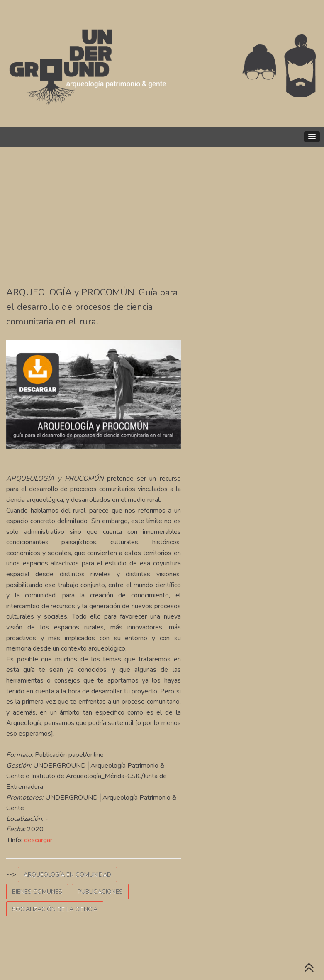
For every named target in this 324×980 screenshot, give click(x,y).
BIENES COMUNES (37, 892)
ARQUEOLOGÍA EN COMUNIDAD (67, 874)
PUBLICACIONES (100, 892)
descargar (38, 840)
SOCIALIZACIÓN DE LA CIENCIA (55, 909)
